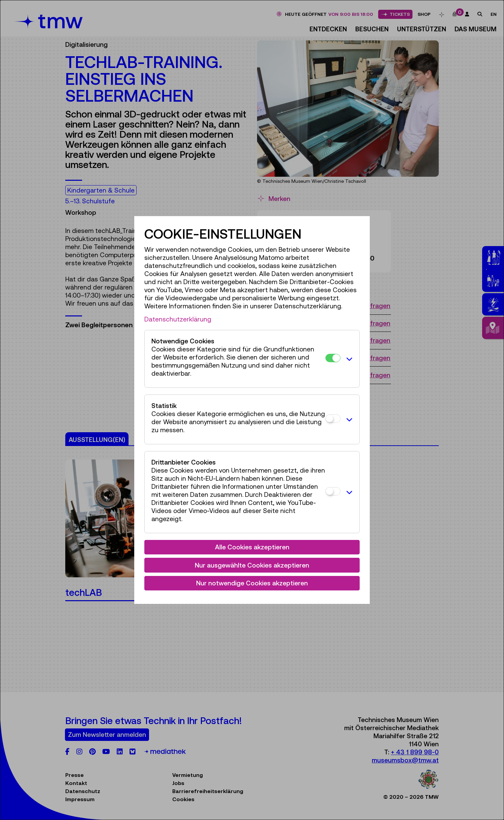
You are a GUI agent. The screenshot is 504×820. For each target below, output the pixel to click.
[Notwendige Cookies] (333, 358)
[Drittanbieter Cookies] (333, 491)
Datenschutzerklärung (178, 319)
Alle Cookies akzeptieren (252, 547)
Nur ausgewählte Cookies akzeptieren (252, 565)
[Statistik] (333, 419)
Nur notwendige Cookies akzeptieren (252, 583)
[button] (348, 359)
